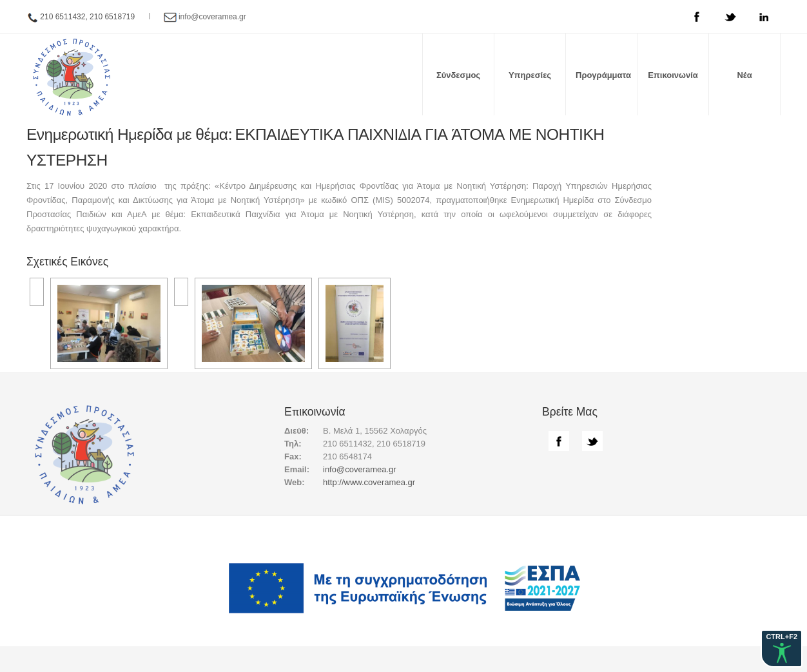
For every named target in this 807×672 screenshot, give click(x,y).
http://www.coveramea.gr (369, 482)
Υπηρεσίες (530, 75)
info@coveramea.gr (212, 17)
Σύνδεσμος (458, 75)
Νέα (744, 75)
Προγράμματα (603, 75)
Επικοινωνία (673, 75)
